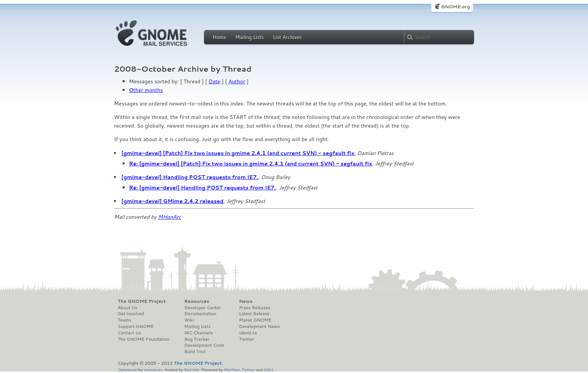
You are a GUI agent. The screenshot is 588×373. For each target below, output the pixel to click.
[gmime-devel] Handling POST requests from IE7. (190, 177)
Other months (146, 90)
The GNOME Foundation (144, 339)
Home (219, 37)
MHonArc (169, 217)
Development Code (204, 345)
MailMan (232, 369)
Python (248, 369)
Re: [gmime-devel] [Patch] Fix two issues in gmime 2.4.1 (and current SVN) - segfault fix (250, 164)
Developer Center (203, 308)
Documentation (200, 314)
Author (237, 81)
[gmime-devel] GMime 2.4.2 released (172, 201)
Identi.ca (248, 333)
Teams (124, 320)
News (246, 301)
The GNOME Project (142, 301)
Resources (197, 301)
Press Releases (254, 308)
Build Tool (195, 352)
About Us (127, 308)
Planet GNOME (255, 320)
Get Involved (131, 314)
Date (214, 81)
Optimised (127, 369)
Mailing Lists (249, 37)
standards (153, 369)
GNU (269, 369)
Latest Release (254, 314)
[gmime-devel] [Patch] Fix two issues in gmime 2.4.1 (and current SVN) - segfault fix (238, 153)
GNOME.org (455, 7)
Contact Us (129, 333)
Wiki (189, 320)
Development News (259, 326)
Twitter (246, 339)
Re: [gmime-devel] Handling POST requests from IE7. (202, 188)
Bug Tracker (197, 339)
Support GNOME (136, 326)
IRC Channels (199, 333)
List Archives (287, 37)
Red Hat (192, 369)
